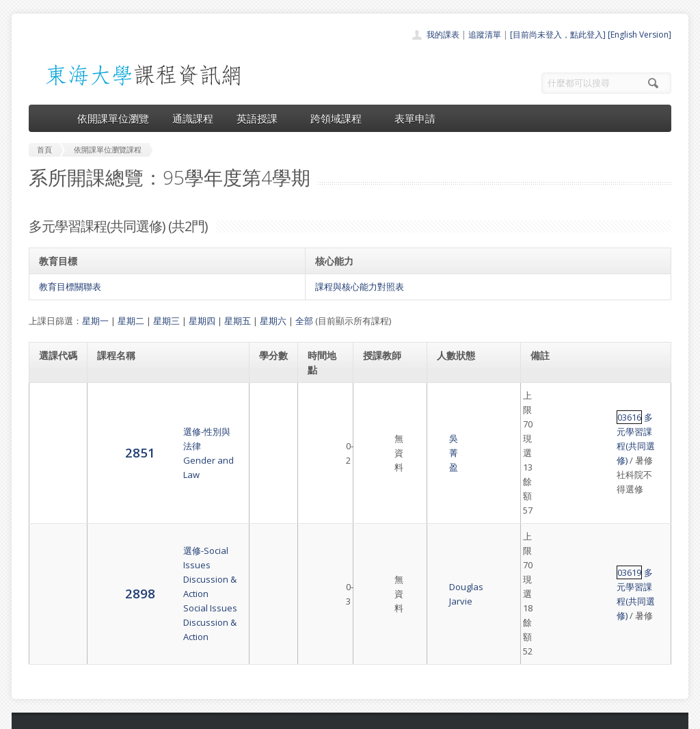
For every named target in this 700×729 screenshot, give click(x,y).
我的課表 (443, 35)
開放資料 (314, 662)
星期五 (238, 321)
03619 (544, 458)
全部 (304, 321)
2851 (54, 409)
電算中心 (215, 715)
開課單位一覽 (323, 601)
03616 (544, 395)
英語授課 (262, 118)
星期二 (131, 321)
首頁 (306, 586)
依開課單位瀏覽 (113, 118)
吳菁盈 (375, 410)
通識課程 (193, 118)
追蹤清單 (485, 35)
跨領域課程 (341, 118)
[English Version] (640, 35)
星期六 (273, 321)
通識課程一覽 (323, 617)
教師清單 (314, 677)
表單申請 (415, 118)
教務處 (258, 715)
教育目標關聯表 (70, 287)
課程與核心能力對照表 (360, 287)
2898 (54, 464)
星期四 (202, 321)
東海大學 (40, 715)
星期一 (95, 321)
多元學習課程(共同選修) (605, 395)
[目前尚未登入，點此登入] (558, 35)
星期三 (166, 321)
